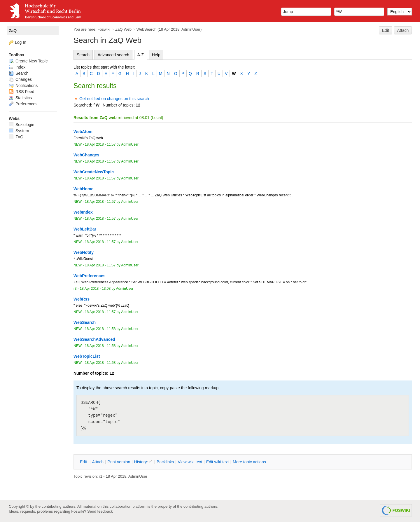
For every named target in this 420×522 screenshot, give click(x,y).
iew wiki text (190, 462)
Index (17, 67)
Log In (21, 42)
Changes (20, 79)
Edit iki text (218, 462)
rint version (119, 462)
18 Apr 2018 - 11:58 (100, 329)
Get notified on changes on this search (114, 99)
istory (141, 462)
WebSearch (147, 29)
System (19, 131)
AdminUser (191, 29)
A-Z (141, 55)
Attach (403, 30)
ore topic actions (249, 462)
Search (83, 55)
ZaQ (13, 31)
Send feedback (100, 511)
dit (84, 462)
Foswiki (104, 29)
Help (156, 55)
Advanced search (113, 55)
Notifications (23, 85)
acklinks (165, 462)
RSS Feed (21, 92)
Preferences (23, 104)
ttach (98, 462)
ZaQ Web (123, 29)
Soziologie (22, 125)
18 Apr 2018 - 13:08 (95, 289)
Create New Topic (28, 61)
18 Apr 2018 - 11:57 (100, 144)
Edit (386, 30)
